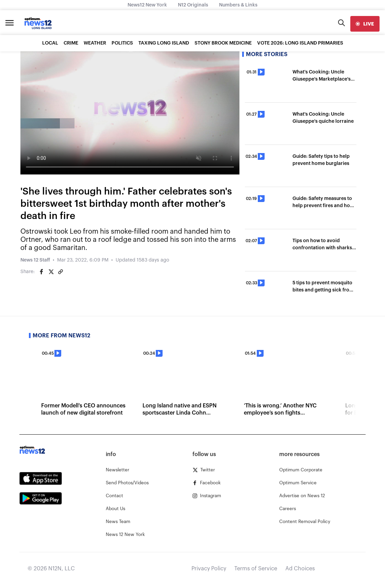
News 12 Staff (35, 260)
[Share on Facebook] (41, 272)
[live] (365, 24)
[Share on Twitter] (51, 272)
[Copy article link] (61, 272)
